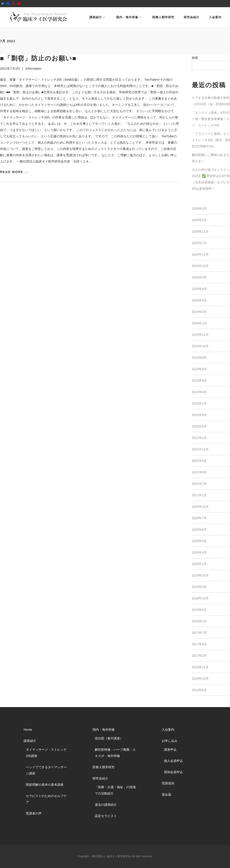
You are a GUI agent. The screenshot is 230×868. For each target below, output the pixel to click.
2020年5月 (199, 541)
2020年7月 (199, 518)
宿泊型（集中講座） (109, 738)
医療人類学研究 (104, 767)
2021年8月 (199, 472)
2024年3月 (199, 312)
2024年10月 (200, 266)
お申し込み (170, 741)
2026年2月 (199, 220)
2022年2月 (199, 438)
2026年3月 (199, 209)
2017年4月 (199, 644)
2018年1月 (199, 621)
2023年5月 (199, 369)
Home (28, 730)
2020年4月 (199, 552)
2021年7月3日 (10, 69)
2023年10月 (200, 346)
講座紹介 (30, 741)
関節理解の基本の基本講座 (45, 785)
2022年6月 (199, 426)
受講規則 (168, 783)
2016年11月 (200, 667)
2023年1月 (199, 403)
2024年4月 (199, 300)
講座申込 (170, 750)
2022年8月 (199, 415)
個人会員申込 (173, 761)
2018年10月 (200, 598)
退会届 (166, 795)
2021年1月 (199, 495)
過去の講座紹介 (106, 805)
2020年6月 (199, 530)
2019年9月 (199, 587)
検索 (195, 58)
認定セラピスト (106, 816)
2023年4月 (199, 381)
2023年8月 (199, 358)
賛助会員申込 (173, 772)
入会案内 (168, 730)
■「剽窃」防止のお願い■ (38, 58)
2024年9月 (199, 277)
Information (33, 69)
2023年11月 (200, 335)
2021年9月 (199, 461)
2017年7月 (199, 633)
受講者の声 (34, 813)
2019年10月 (200, 575)
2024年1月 (199, 323)
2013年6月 (199, 690)
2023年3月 (199, 392)
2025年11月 (200, 231)
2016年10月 (200, 679)
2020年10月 (200, 507)
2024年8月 (199, 289)
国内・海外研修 (104, 730)
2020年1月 (199, 564)
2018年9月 (199, 610)
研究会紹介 (100, 778)
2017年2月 (199, 656)
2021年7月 (199, 484)
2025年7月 (199, 243)
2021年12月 (200, 449)
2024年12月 (200, 254)
